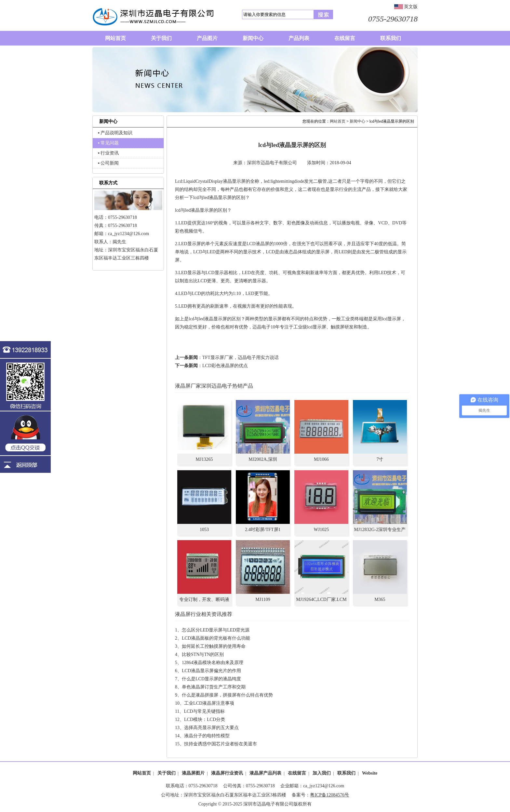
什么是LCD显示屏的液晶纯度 (211, 679)
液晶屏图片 (193, 773)
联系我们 (346, 773)
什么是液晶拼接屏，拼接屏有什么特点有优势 (227, 695)
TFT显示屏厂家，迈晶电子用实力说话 (241, 358)
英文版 (411, 7)
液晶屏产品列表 (265, 773)
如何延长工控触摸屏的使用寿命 (214, 646)
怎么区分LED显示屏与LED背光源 (216, 630)
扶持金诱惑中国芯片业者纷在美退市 (221, 744)
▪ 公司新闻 (108, 163)
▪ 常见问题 (108, 143)
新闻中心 (357, 121)
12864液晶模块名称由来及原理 (213, 663)
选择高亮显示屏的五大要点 (211, 728)
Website (370, 773)
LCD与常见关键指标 (204, 711)
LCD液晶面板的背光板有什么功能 (216, 638)
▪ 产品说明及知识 (115, 133)
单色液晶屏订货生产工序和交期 (214, 687)
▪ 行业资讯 (108, 153)
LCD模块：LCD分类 (205, 719)
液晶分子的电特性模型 (207, 736)
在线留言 (297, 773)
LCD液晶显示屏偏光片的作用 (211, 671)
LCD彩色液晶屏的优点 (225, 366)
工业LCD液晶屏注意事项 (209, 703)
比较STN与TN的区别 (203, 654)
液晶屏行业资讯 (227, 773)
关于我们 (167, 773)
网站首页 (338, 121)
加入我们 (322, 773)
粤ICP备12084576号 (329, 795)
